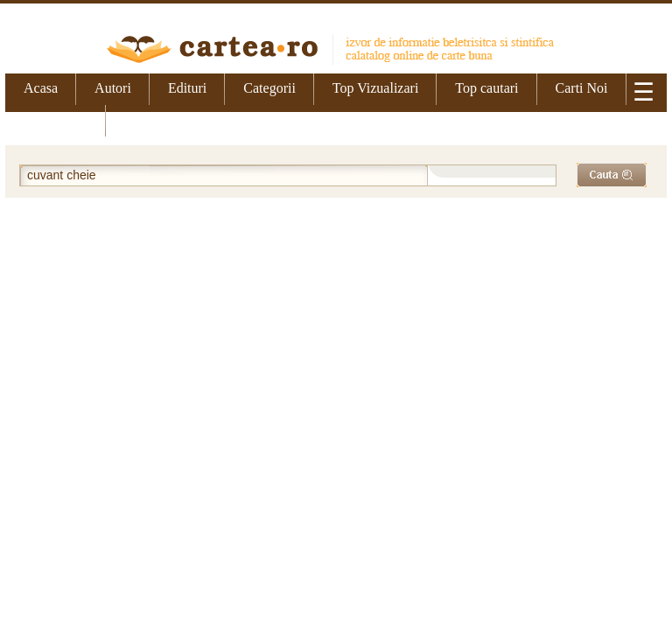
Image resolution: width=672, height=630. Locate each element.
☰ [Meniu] (644, 92)
